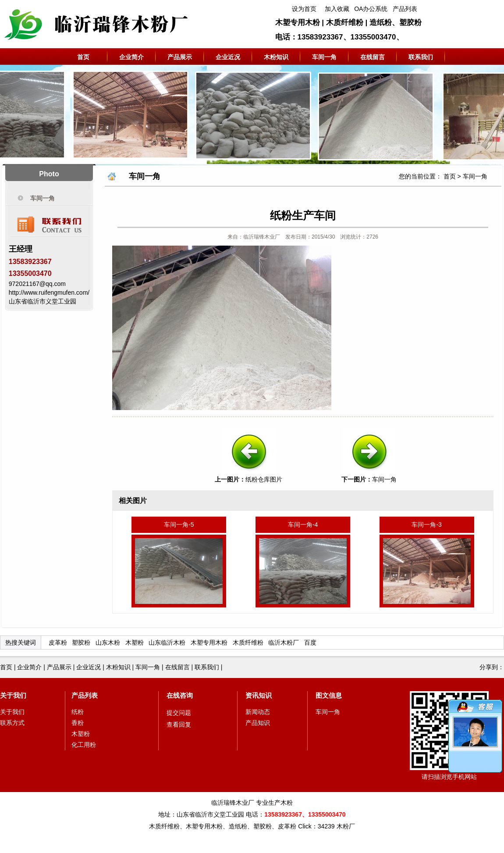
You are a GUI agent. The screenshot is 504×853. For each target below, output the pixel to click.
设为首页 (304, 9)
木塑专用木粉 (209, 642)
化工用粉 (84, 745)
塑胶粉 (81, 642)
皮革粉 (58, 642)
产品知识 (258, 723)
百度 (310, 642)
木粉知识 (276, 57)
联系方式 (12, 723)
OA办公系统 (371, 9)
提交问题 (179, 713)
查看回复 (179, 725)
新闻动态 (258, 712)
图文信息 (329, 695)
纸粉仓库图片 (264, 479)
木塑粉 (135, 642)
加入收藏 (337, 9)
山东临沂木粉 (167, 642)
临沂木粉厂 (284, 642)
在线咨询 (180, 695)
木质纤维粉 (248, 642)
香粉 (78, 723)
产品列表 (405, 9)
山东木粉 (108, 642)
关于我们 (13, 695)
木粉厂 (346, 826)
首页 (83, 57)
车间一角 (324, 57)
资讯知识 (259, 695)
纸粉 (78, 712)
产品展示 (180, 57)
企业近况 (228, 57)
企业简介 (131, 57)
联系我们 (421, 57)
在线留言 (373, 57)
